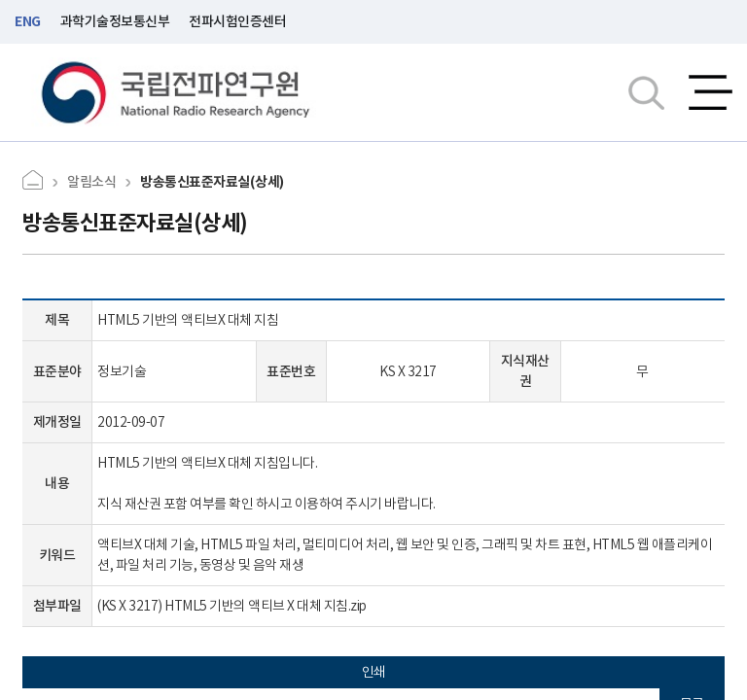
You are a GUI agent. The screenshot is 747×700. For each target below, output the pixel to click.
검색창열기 (646, 92)
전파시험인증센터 (237, 21)
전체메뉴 (711, 92)
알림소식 (91, 182)
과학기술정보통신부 (115, 21)
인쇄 (374, 672)
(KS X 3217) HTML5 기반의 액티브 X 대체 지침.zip (232, 606)
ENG (28, 21)
